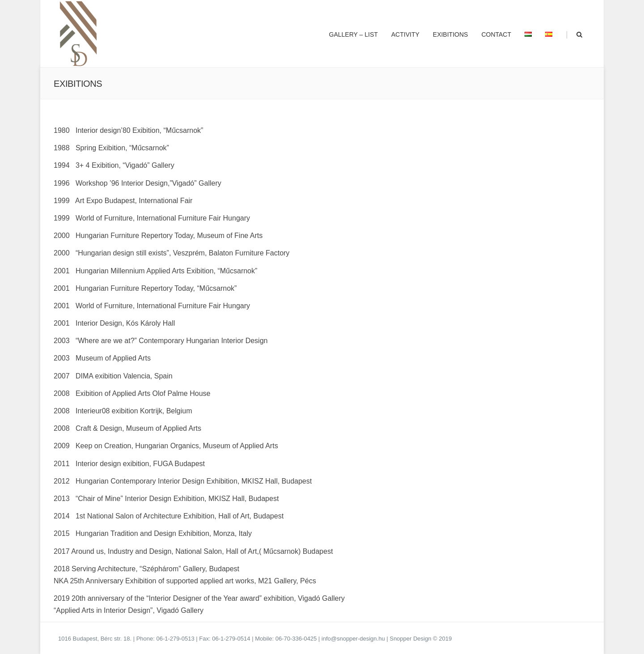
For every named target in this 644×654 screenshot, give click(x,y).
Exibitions (451, 34)
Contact (496, 34)
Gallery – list (354, 34)
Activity (405, 34)
